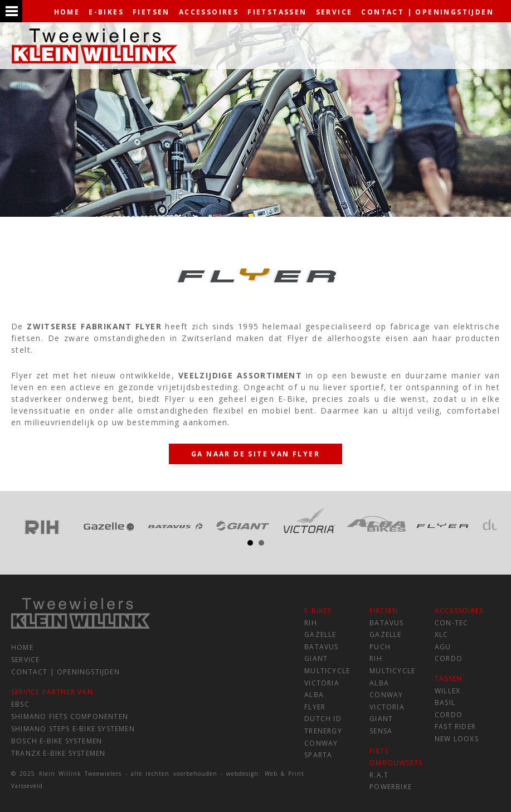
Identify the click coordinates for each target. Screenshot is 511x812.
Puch (380, 647)
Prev (26, 522)
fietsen (151, 12)
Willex (447, 691)
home (67, 12)
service (334, 12)
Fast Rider (455, 726)
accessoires (209, 12)
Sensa (381, 731)
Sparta (318, 755)
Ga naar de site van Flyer (256, 454)
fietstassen (277, 12)
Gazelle (320, 634)
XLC (442, 634)
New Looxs (457, 739)
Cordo (449, 658)
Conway (321, 743)
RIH (311, 623)
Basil (445, 702)
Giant (316, 658)
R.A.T (379, 775)
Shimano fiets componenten (70, 716)
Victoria (322, 683)
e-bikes (106, 12)
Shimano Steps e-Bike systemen (73, 729)
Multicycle (327, 671)
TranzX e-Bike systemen (58, 753)
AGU (443, 647)
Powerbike (391, 787)
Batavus (321, 647)
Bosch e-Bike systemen (57, 741)
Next (485, 522)
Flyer (315, 707)
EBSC (20, 704)
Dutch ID (323, 719)
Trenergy (323, 731)
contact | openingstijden (427, 12)
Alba (314, 695)
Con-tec (451, 623)
